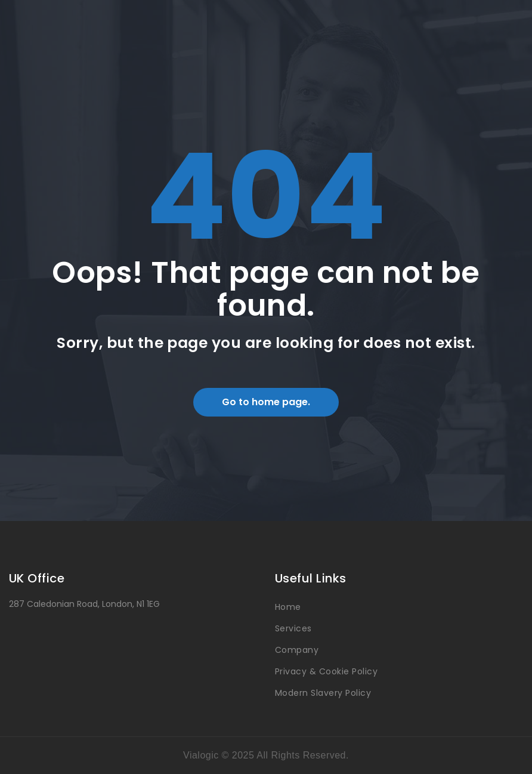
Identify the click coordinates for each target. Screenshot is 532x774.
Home (288, 607)
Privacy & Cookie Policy (326, 671)
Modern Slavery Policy (323, 693)
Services (293, 628)
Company (297, 650)
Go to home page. (266, 402)
